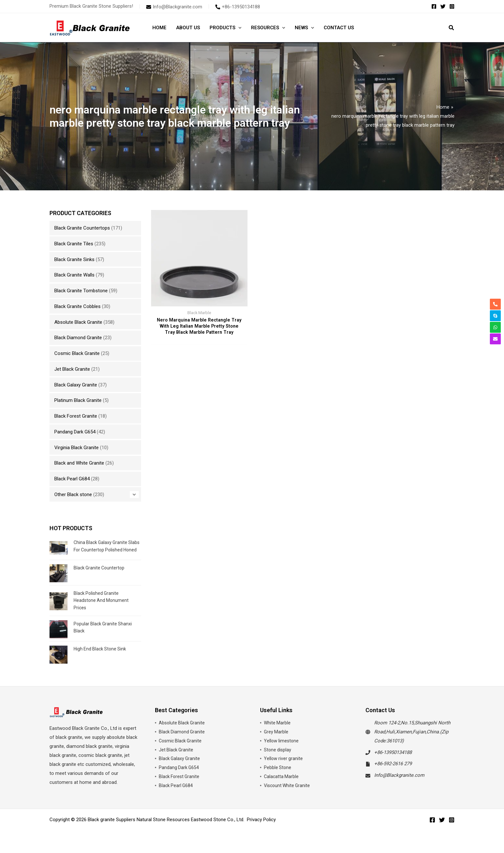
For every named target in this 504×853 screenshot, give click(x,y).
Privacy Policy (261, 825)
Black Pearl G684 (72, 479)
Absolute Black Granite (78, 322)
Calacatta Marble (282, 782)
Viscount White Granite (288, 791)
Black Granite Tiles (74, 244)
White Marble (278, 728)
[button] (238, 28)
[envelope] (174, 7)
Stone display (278, 755)
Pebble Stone (278, 773)
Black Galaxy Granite (76, 385)
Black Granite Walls (74, 275)
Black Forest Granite (76, 416)
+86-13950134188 (393, 758)
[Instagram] (452, 6)
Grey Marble (276, 737)
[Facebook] (434, 6)
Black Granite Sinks (74, 259)
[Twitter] (443, 6)
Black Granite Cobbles (77, 306)
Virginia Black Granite (76, 448)
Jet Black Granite (72, 369)
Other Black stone (73, 495)
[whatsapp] (495, 327)
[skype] (495, 316)
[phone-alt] (238, 7)
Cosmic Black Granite (77, 353)
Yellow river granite (284, 764)
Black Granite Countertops (82, 228)
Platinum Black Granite (78, 400)
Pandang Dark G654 (75, 432)
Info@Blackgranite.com (399, 781)
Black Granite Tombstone (81, 291)
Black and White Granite (79, 463)
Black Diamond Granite (78, 338)
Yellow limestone (282, 746)
